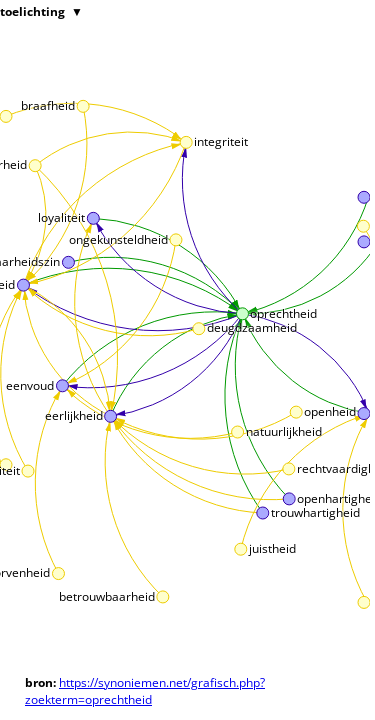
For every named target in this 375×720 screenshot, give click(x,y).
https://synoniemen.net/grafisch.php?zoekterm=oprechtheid (145, 691)
